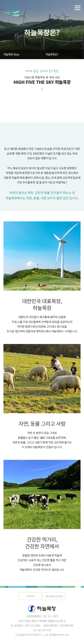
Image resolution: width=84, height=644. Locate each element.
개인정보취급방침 (54, 596)
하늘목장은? (52, 54)
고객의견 (30, 596)
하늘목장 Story (11, 54)
